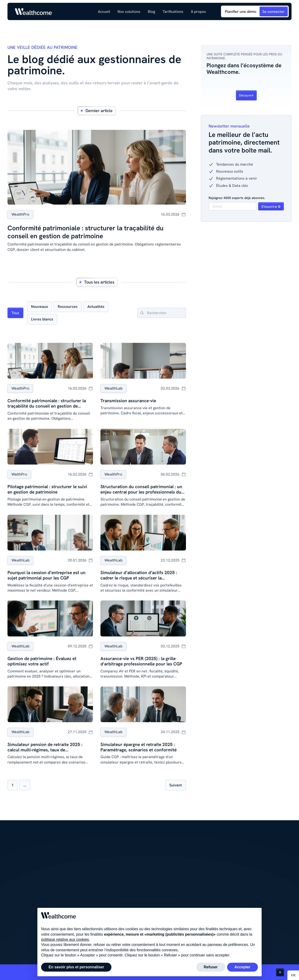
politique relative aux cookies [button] (65, 939)
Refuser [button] (211, 967)
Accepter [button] (242, 967)
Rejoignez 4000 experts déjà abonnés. (237, 198)
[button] (129, 12)
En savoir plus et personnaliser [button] (76, 967)
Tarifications (173, 12)
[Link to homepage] (34, 12)
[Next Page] (176, 785)
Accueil (104, 12)
